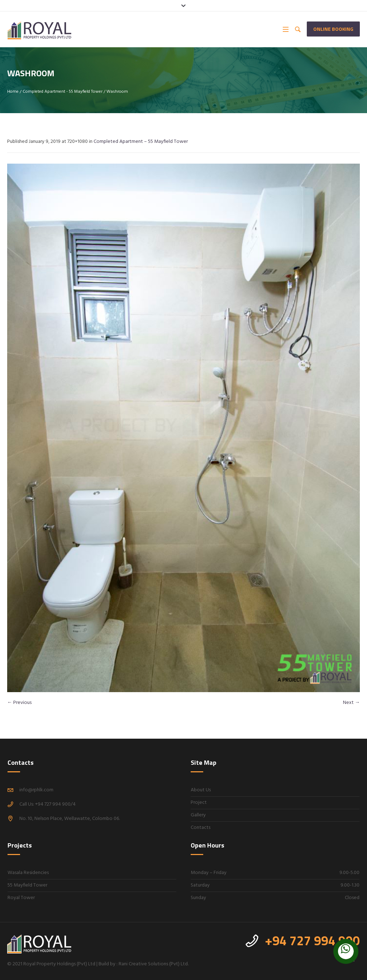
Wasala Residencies (28, 873)
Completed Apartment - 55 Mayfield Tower (63, 92)
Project (199, 803)
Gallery (198, 815)
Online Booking (333, 29)
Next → (351, 703)
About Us (201, 790)
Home (13, 92)
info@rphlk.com (36, 790)
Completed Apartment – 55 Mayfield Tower (141, 142)
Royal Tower (21, 898)
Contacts (201, 828)
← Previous (19, 703)
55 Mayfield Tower (27, 885)
